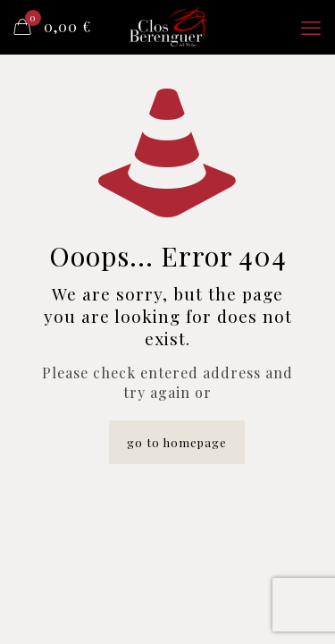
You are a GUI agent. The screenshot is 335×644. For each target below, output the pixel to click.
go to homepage (177, 442)
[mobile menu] (311, 27)
